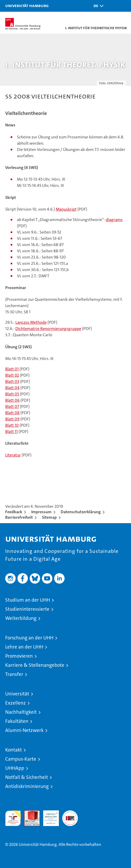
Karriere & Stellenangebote (35, 665)
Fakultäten (17, 721)
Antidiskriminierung (27, 786)
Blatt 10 (12, 425)
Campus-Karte (21, 759)
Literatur (13, 455)
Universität (17, 694)
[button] (97, 6)
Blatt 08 (12, 413)
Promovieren (19, 656)
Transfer (14, 674)
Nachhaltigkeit (21, 712)
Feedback (14, 512)
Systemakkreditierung (70, 813)
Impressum (41, 512)
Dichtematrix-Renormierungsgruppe (48, 329)
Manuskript (66, 209)
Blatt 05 (12, 394)
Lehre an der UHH (24, 647)
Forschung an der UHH (29, 638)
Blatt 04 (12, 388)
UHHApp (15, 768)
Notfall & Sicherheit (27, 777)
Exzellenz (15, 703)
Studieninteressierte (27, 609)
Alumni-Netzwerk (24, 730)
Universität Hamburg (27, 5)
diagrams (114, 220)
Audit (29, 813)
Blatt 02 (12, 375)
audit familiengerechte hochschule (13, 818)
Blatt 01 (12, 369)
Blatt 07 (12, 407)
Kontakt (14, 750)
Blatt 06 (12, 400)
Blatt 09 (12, 419)
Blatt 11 (11, 432)
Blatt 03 (12, 381)
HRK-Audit (48, 816)
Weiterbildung (21, 618)
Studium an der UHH (28, 600)
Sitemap (49, 517)
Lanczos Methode (31, 322)
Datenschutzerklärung (81, 512)
